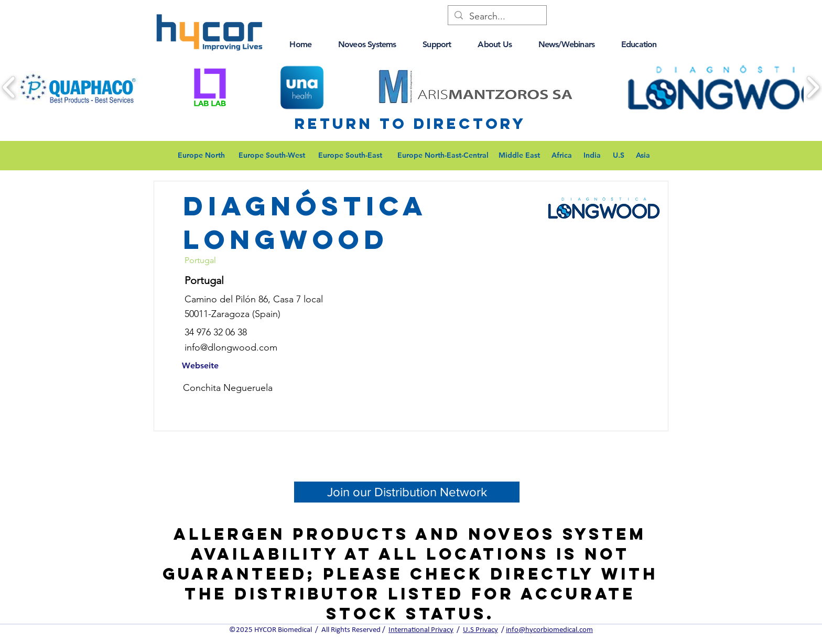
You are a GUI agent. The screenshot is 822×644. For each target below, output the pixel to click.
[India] (592, 156)
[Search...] (497, 17)
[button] (300, 44)
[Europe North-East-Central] (443, 156)
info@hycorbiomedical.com (549, 630)
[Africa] (562, 156)
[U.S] (619, 156)
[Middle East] (519, 156)
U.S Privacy (480, 630)
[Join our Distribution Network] (407, 492)
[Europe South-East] (350, 156)
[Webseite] (200, 366)
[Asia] (643, 156)
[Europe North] (201, 156)
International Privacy (421, 630)
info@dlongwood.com (231, 347)
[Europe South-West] (272, 156)
